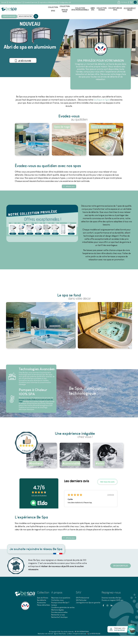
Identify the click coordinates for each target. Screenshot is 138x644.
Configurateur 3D (65, 2)
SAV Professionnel (82, 598)
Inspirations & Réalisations (48, 2)
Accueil (4, 2)
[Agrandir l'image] (41, 325)
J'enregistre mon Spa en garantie (88, 603)
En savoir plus (119, 566)
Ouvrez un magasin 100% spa (112, 601)
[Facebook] (103, 606)
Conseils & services (31, 2)
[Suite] (69, 413)
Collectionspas (53, 9)
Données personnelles (59, 613)
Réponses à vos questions (61, 598)
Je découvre (24, 69)
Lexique (54, 606)
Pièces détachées (43, 606)
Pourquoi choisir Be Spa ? (60, 603)
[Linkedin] (111, 606)
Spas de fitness (43, 598)
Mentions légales (58, 610)
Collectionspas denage (65, 9)
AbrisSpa (93, 9)
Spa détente (42, 601)
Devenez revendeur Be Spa (111, 598)
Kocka (64, 634)
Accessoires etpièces (130, 9)
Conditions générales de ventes (63, 608)
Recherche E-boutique (59, 618)
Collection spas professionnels (80, 9)
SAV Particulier (81, 601)
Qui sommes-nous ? (15, 2)
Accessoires (41, 603)
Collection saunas (102, 9)
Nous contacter (25, 16)
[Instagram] (107, 606)
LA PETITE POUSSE (95, 634)
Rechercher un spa (58, 615)
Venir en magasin (9, 16)
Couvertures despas (115, 9)
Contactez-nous (57, 601)
